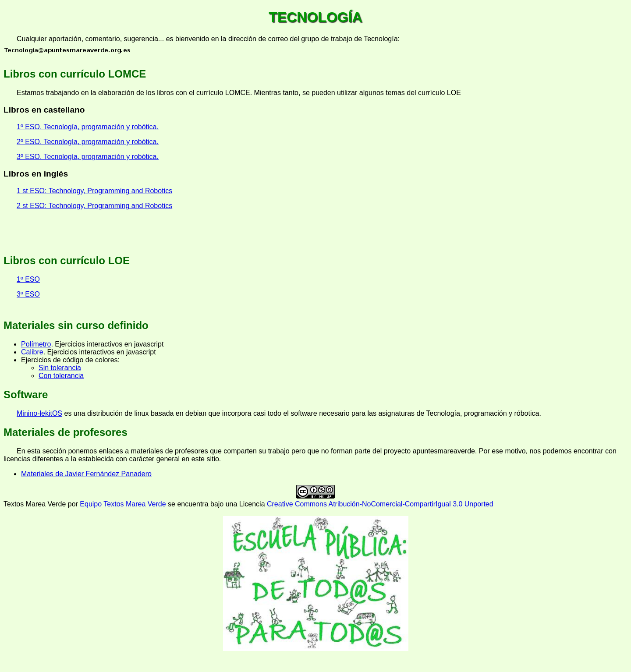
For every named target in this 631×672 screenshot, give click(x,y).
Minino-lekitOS (39, 413)
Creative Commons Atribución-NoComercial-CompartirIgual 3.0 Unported (380, 504)
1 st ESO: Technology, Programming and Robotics (94, 191)
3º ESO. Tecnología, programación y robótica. (88, 157)
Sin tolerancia (60, 368)
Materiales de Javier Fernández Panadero (86, 474)
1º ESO (28, 279)
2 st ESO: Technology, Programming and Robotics (94, 206)
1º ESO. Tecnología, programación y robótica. (88, 127)
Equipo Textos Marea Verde (123, 504)
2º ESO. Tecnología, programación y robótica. (88, 142)
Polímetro (36, 344)
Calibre (32, 352)
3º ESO (28, 294)
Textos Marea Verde (35, 504)
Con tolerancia (61, 376)
